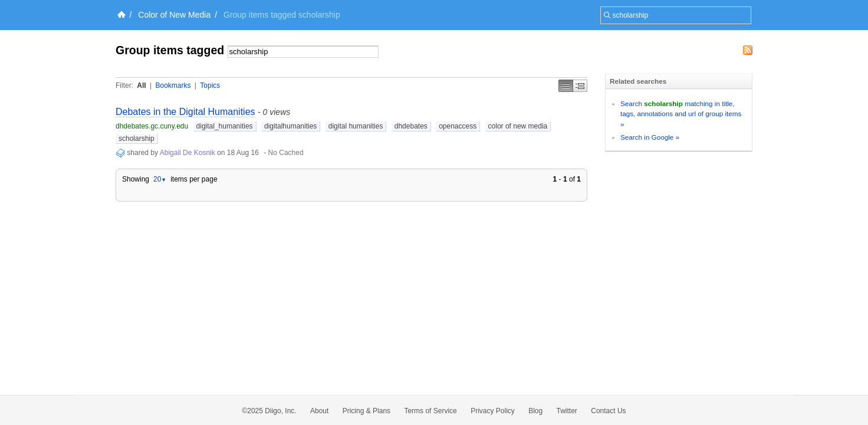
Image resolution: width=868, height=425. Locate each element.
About (319, 411)
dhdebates (411, 126)
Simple (566, 86)
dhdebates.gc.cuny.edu (152, 126)
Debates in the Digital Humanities (185, 112)
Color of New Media (174, 15)
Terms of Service (430, 411)
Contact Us (608, 411)
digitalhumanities (290, 126)
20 (160, 179)
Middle (580, 86)
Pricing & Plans (366, 411)
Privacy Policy (493, 411)
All (141, 85)
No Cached (286, 153)
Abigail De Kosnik (188, 153)
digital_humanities (225, 126)
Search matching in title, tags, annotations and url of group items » (681, 114)
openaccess (458, 126)
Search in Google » (650, 137)
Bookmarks (173, 85)
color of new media (518, 126)
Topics (210, 85)
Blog (535, 411)
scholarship (137, 139)
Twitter (567, 411)
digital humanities (356, 126)
